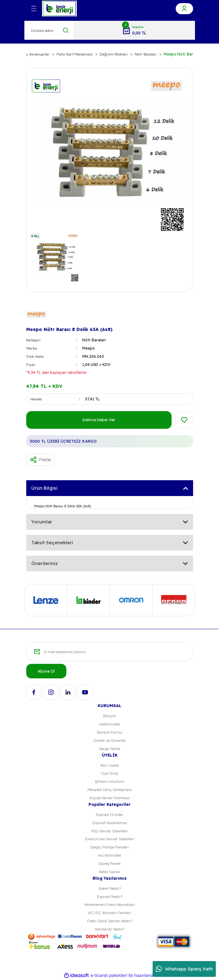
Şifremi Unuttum (110, 781)
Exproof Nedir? (110, 897)
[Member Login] (184, 9)
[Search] (49, 30)
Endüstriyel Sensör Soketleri (110, 839)
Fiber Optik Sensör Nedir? (110, 921)
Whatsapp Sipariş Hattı (184, 969)
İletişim (110, 716)
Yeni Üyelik (110, 765)
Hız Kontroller (110, 855)
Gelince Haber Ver (99, 420)
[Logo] (59, 9)
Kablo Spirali (109, 872)
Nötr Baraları (94, 340)
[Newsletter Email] (110, 652)
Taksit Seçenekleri (52, 543)
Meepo (88, 348)
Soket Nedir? (110, 888)
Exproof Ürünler (109, 815)
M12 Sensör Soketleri (109, 831)
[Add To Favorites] (184, 420)
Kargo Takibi (110, 749)
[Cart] (134, 30)
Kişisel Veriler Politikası (110, 798)
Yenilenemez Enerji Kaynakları (109, 904)
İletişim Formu (109, 732)
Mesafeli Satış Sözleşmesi (110, 790)
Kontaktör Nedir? (110, 929)
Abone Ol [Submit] (46, 671)
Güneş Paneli (109, 863)
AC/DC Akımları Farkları (110, 913)
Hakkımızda (109, 724)
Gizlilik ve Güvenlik (109, 740)
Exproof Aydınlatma (110, 823)
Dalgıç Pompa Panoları (110, 847)
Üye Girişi (110, 773)
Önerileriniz (45, 563)
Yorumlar (42, 522)
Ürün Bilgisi (44, 488)
